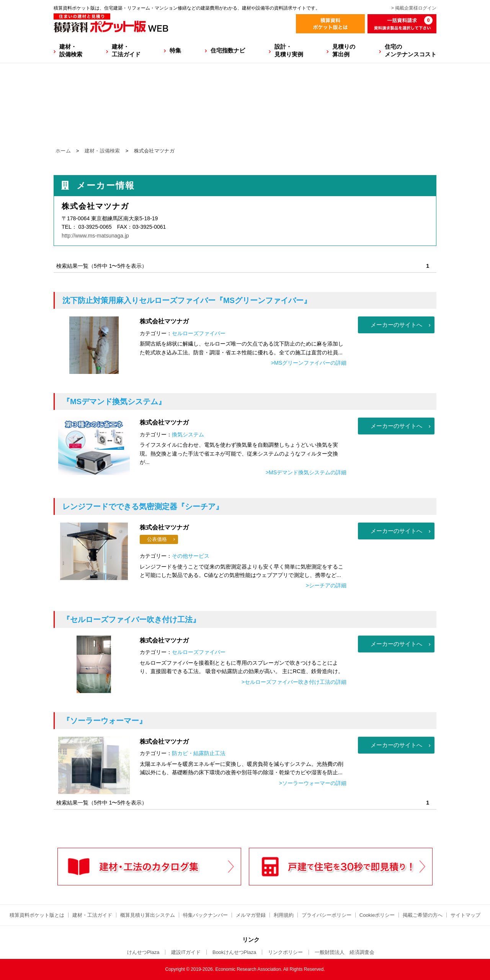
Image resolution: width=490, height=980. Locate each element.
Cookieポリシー (377, 915)
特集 (175, 50)
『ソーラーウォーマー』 (105, 721)
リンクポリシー (285, 952)
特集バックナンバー (205, 915)
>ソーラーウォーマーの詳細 (313, 783)
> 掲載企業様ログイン (414, 8)
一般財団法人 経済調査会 (345, 952)
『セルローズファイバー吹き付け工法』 (131, 619)
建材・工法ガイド (126, 50)
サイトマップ (465, 915)
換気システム (188, 434)
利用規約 (284, 915)
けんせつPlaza (143, 952)
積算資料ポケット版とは (37, 915)
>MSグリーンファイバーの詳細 (309, 363)
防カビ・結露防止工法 (199, 753)
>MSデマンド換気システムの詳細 (306, 472)
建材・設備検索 (71, 50)
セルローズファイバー (199, 333)
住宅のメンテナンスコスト (411, 50)
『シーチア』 (143, 506)
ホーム (63, 151)
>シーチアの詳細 (326, 585)
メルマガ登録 (251, 915)
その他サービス (191, 556)
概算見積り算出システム (148, 915)
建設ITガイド (186, 952)
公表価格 (157, 539)
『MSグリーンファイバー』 (187, 300)
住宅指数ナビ (228, 50)
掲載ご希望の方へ (423, 915)
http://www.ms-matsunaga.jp (95, 236)
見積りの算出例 (344, 50)
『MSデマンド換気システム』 (114, 402)
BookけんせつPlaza (234, 952)
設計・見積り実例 (289, 50)
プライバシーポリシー (327, 915)
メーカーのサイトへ (396, 325)
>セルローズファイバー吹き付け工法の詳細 (294, 682)
